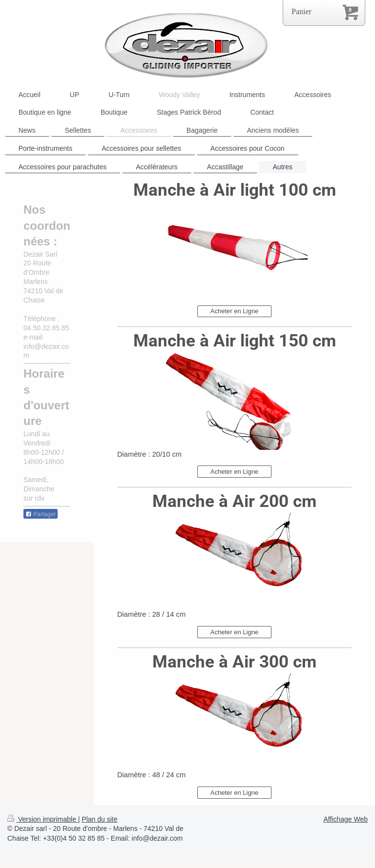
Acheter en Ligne (234, 311)
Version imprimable (43, 819)
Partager (41, 514)
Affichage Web (345, 819)
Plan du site (99, 819)
